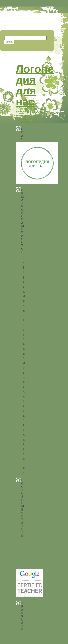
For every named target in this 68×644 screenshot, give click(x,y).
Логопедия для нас (35, 85)
